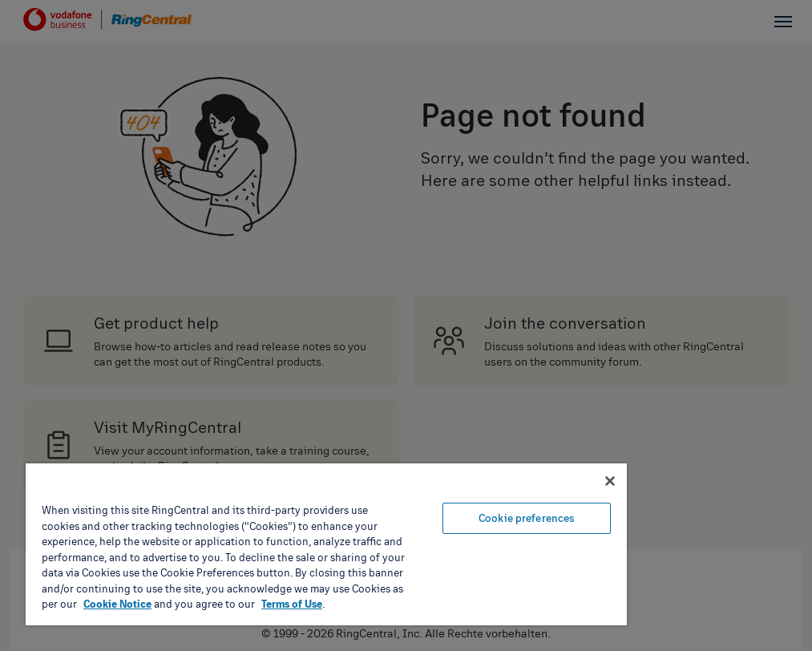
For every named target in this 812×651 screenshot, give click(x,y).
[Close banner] (610, 481)
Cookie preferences (526, 518)
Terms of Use (292, 604)
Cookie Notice (117, 604)
